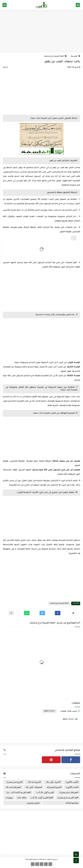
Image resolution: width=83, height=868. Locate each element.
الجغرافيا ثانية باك (13, 787)
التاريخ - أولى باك (53, 782)
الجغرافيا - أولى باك (34, 787)
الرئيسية (76, 56)
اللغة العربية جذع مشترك (55, 56)
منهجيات (9, 798)
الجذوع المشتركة (54, 787)
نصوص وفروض (33, 803)
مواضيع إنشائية (72, 803)
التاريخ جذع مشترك (15, 782)
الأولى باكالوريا (72, 782)
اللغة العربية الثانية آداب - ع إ (19, 792)
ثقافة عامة (22, 798)
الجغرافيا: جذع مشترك (69, 792)
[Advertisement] (41, 31)
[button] (58, 613)
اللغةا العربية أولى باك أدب (42, 798)
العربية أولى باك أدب (45, 792)
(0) (5, 68)
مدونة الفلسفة (31, 860)
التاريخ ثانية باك (34, 782)
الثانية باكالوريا (72, 787)
